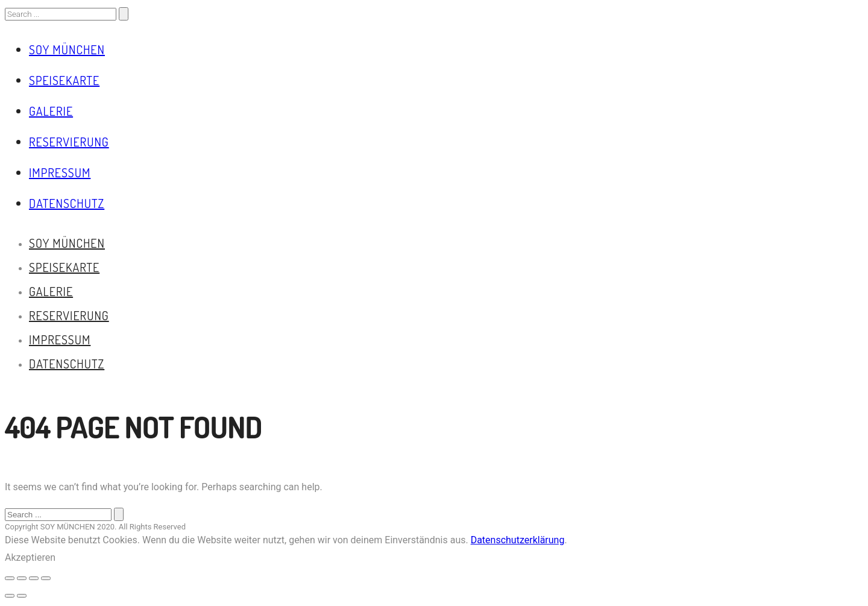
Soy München (67, 49)
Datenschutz (67, 203)
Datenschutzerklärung (518, 540)
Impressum (60, 172)
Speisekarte (64, 80)
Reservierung (69, 142)
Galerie (51, 111)
